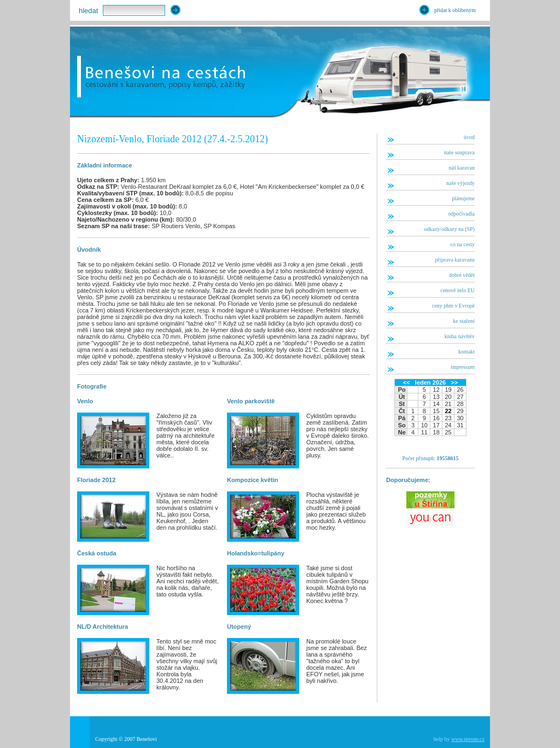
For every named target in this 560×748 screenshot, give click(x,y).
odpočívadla (461, 214)
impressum (463, 367)
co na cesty (463, 244)
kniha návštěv (460, 336)
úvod (469, 137)
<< (407, 382)
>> (454, 382)
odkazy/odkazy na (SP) (449, 229)
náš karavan (462, 168)
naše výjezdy (460, 183)
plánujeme (463, 198)
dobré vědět (462, 275)
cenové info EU (457, 290)
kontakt (466, 352)
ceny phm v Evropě (453, 306)
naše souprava (459, 152)
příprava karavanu (455, 260)
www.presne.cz (468, 739)
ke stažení (464, 321)
